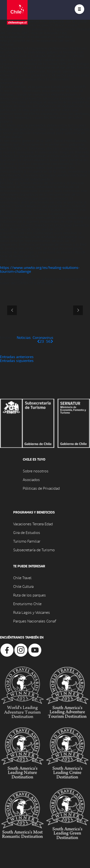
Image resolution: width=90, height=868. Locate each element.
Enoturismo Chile (27, 604)
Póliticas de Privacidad (41, 488)
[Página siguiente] (52, 341)
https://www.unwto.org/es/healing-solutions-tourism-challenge (40, 269)
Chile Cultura (23, 586)
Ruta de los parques (30, 595)
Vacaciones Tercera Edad (33, 524)
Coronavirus (43, 337)
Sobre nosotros (36, 471)
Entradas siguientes (17, 360)
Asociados (31, 479)
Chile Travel (22, 578)
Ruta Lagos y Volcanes (32, 612)
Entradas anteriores (17, 357)
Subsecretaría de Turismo (34, 550)
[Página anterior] (38, 341)
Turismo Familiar (27, 541)
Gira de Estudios (27, 532)
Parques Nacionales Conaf (35, 621)
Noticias (24, 337)
